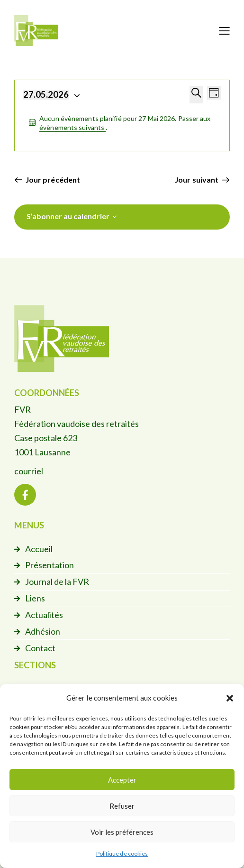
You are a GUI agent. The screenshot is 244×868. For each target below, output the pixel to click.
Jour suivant (197, 180)
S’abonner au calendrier (68, 216)
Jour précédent (53, 180)
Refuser (122, 806)
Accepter (122, 780)
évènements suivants (72, 127)
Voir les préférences (122, 832)
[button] (230, 698)
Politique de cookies (122, 854)
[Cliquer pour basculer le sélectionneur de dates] (46, 95)
